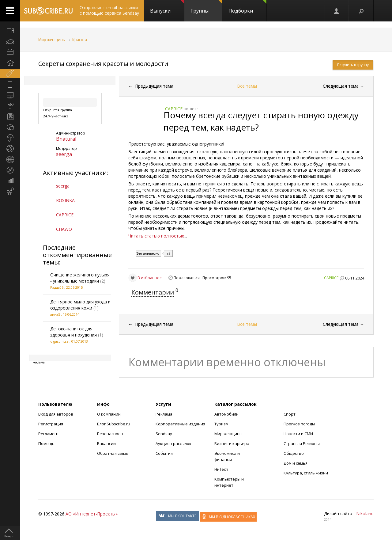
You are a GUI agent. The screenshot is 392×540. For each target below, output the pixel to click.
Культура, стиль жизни (306, 473)
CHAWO (64, 229)
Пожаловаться (187, 278)
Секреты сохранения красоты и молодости (103, 64)
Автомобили (226, 414)
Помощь (46, 443)
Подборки (247, 7)
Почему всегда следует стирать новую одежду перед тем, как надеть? (261, 121)
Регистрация (51, 424)
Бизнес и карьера (232, 443)
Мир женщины (52, 40)
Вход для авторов (56, 414)
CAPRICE (65, 215)
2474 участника (56, 116)
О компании (109, 414)
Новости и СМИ (298, 434)
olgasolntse (59, 341)
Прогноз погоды (299, 424)
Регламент (49, 434)
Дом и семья (296, 463)
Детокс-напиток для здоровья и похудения (73, 332)
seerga (64, 154)
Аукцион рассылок (173, 443)
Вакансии (106, 443)
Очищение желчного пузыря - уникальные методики (80, 278)
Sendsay (164, 434)
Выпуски (167, 7)
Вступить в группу (353, 65)
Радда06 (57, 287)
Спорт (290, 414)
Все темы (247, 86)
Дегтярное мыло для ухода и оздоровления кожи (80, 305)
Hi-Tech (221, 469)
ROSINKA (65, 200)
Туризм (221, 424)
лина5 (55, 314)
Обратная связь (113, 453)
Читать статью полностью (156, 236)
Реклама (164, 414)
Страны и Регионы (302, 443)
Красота (80, 40)
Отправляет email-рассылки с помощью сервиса (109, 10)
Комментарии (153, 292)
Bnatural (66, 139)
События (164, 453)
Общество (294, 453)
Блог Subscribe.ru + (116, 424)
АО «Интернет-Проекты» (92, 514)
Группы (206, 7)
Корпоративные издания (180, 424)
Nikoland (365, 513)
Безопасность (111, 434)
